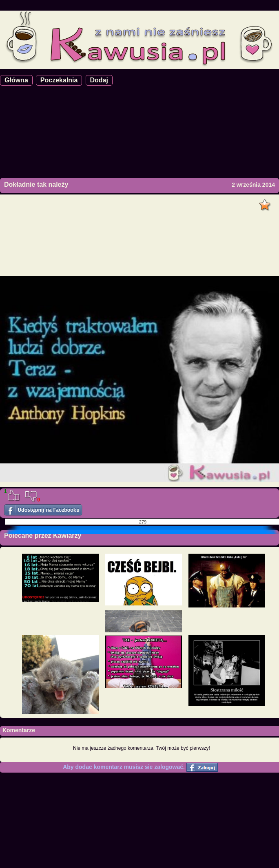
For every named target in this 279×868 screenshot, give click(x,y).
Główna (16, 80)
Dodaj (99, 80)
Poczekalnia (59, 80)
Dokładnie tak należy (36, 184)
